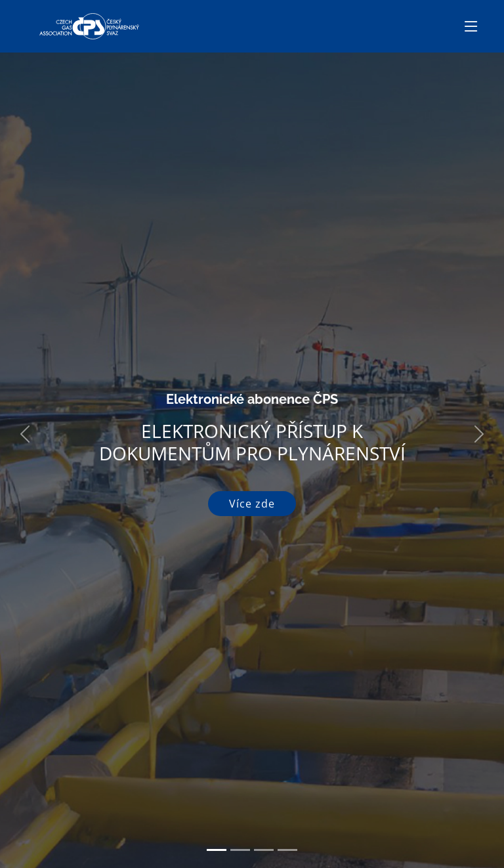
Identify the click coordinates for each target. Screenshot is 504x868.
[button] (25, 434)
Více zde (252, 504)
